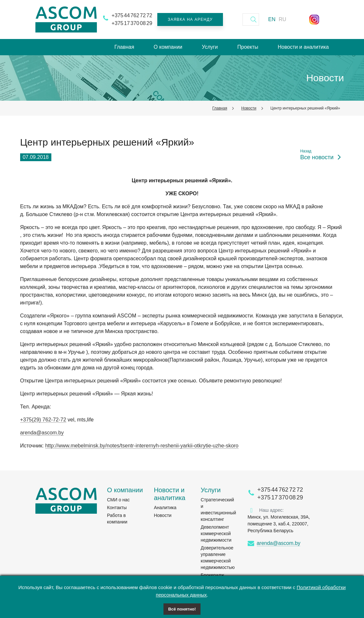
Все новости (317, 157)
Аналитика (165, 508)
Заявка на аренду (190, 19)
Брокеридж (213, 575)
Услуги (210, 47)
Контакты (117, 508)
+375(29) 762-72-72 (43, 420)
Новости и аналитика (303, 47)
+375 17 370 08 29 (132, 23)
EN (272, 19)
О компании (168, 47)
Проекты (248, 47)
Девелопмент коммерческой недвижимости (216, 534)
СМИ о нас (118, 500)
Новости (249, 108)
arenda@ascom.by (42, 433)
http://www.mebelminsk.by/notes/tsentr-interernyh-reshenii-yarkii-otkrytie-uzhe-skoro (142, 446)
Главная (124, 47)
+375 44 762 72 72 (132, 15)
